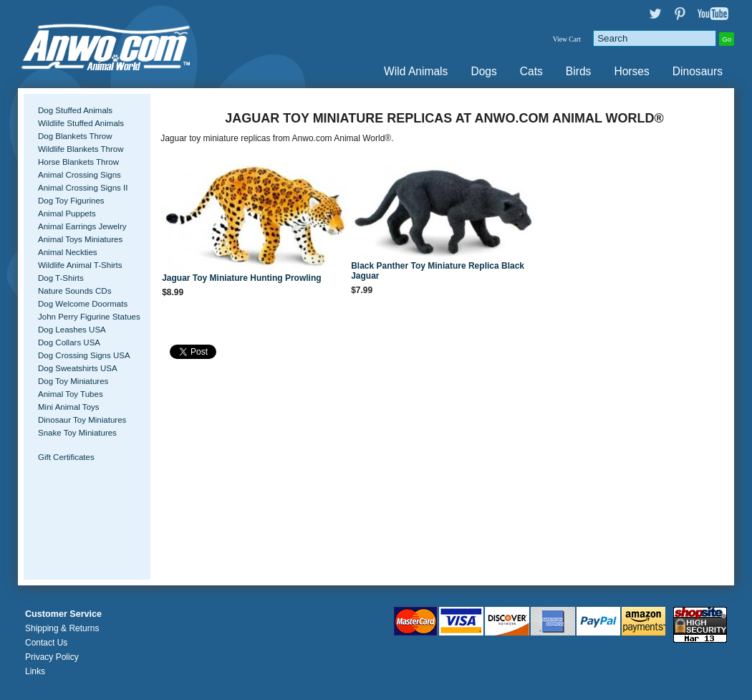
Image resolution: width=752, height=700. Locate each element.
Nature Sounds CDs (74, 291)
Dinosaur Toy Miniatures (82, 420)
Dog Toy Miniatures (73, 381)
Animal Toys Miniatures (80, 239)
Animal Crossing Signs (79, 175)
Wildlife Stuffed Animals (81, 123)
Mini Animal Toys (69, 407)
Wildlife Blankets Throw (81, 149)
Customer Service (63, 614)
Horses (631, 71)
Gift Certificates (66, 457)
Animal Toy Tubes (71, 394)
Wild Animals (416, 71)
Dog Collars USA (69, 342)
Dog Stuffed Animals (75, 110)
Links (35, 671)
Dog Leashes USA (72, 330)
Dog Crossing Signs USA (84, 355)
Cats (531, 71)
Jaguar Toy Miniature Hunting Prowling (241, 278)
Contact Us (46, 643)
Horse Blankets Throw (78, 162)
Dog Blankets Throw (75, 136)
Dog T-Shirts (61, 278)
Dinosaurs (698, 71)
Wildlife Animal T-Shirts (80, 265)
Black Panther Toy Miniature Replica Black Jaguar (438, 271)
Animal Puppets (67, 214)
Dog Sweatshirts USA (78, 368)
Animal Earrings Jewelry (82, 226)
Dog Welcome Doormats (83, 304)
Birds (579, 71)
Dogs (483, 71)
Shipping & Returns (62, 628)
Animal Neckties (68, 252)
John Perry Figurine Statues (89, 317)
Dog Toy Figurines (71, 201)
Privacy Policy (52, 657)
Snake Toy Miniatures (77, 433)
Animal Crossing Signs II (83, 188)
